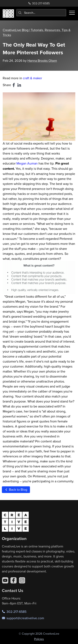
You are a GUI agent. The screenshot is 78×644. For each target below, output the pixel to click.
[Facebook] (14, 580)
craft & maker (32, 78)
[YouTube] (5, 580)
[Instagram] (22, 580)
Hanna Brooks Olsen (42, 61)
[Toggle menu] (72, 13)
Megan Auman (27, 163)
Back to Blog (16, 489)
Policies (39, 639)
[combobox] (41, 13)
